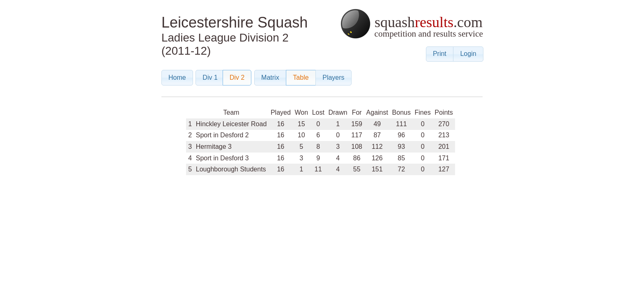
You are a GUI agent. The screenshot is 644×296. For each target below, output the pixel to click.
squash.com (411, 24)
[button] (440, 54)
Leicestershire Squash (235, 22)
